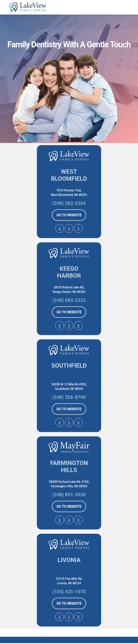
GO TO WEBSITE (69, 215)
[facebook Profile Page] (69, 228)
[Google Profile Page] (60, 228)
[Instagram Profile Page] (78, 228)
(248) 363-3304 (69, 203)
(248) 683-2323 (69, 300)
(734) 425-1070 (69, 592)
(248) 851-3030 (69, 495)
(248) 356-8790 (69, 397)
